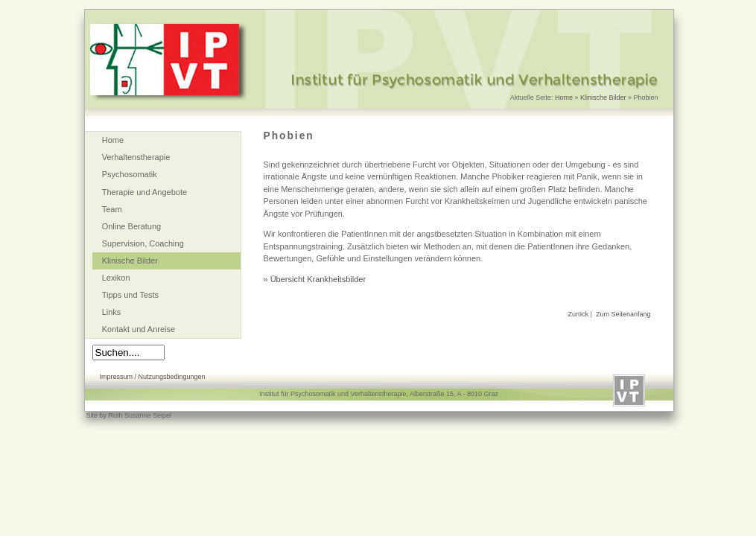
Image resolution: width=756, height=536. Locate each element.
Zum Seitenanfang (623, 314)
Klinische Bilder (603, 98)
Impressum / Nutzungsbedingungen (153, 377)
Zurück (579, 314)
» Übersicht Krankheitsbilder (315, 279)
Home (564, 98)
